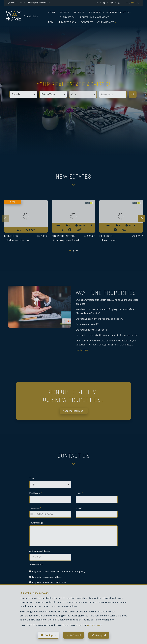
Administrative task (62, 22)
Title (32, 478)
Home (52, 12)
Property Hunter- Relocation (110, 12)
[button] (83, 94)
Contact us (82, 350)
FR (127, 3)
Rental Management (95, 17)
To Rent (79, 12)
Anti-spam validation (40, 551)
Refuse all (75, 635)
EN (132, 3)
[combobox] (33, 514)
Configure (50, 635)
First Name (36, 493)
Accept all (101, 635)
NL (138, 3)
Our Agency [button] (106, 22)
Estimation (68, 17)
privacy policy (95, 624)
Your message (36, 523)
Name (79, 493)
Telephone (35, 508)
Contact (87, 22)
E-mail (80, 508)
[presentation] (6, 219)
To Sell (65, 12)
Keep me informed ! (74, 411)
